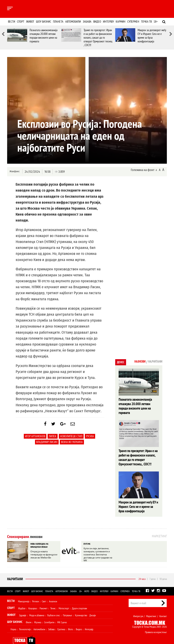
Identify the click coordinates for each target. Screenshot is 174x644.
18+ (156, 22)
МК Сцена (62, 614)
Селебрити (49, 614)
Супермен (133, 22)
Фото (87, 583)
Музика (38, 614)
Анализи (53, 593)
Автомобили (73, 22)
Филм (29, 614)
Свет (44, 593)
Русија (90, 438)
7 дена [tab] (152, 571)
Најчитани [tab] (154, 362)
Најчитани (15, 571)
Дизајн (93, 607)
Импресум (138, 608)
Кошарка (33, 600)
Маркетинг (151, 608)
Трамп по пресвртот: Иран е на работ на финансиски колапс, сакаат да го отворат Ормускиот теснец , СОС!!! (98, 38)
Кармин (121, 22)
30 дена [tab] (163, 571)
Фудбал (22, 600)
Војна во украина (72, 444)
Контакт (163, 608)
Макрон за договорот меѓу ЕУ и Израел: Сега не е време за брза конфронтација (152, 36)
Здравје (23, 607)
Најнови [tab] (137, 362)
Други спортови (79, 600)
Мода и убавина (37, 607)
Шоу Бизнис (15, 614)
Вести (12, 22)
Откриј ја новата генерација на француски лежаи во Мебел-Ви (45, 545)
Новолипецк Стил (71, 438)
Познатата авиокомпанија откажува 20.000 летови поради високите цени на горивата (43, 36)
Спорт (21, 22)
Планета (58, 22)
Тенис (53, 600)
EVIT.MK (87, 536)
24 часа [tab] (142, 571)
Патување (67, 607)
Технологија (25, 621)
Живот (30, 22)
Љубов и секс (54, 607)
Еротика (61, 621)
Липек (53, 438)
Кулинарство (81, 607)
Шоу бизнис (44, 22)
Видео (97, 22)
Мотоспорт (64, 600)
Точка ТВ (146, 22)
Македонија (24, 593)
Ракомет (43, 600)
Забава (87, 22)
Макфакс (15, 171)
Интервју (108, 22)
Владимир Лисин (47, 444)
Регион (36, 593)
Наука (13, 621)
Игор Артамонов (35, 438)
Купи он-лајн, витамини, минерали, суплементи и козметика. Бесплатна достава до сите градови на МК (97, 545)
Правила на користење (156, 624)
